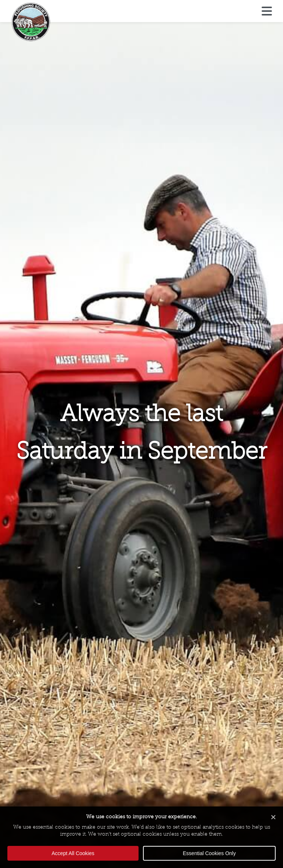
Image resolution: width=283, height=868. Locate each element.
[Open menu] (267, 12)
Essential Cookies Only (209, 853)
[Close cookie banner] (273, 818)
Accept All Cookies (73, 853)
